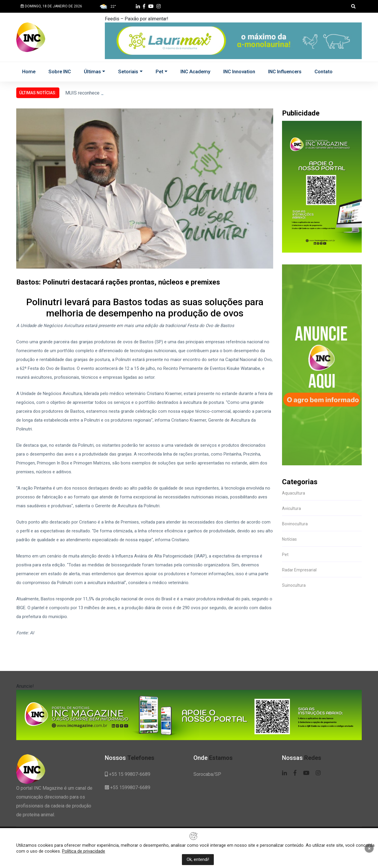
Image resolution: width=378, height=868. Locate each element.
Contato (324, 71)
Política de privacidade (84, 851)
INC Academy (195, 71)
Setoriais (128, 71)
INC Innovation (239, 71)
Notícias (289, 539)
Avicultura (291, 508)
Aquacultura (294, 493)
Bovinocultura (295, 524)
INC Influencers (285, 71)
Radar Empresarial (299, 570)
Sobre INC (60, 71)
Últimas (92, 71)
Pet (159, 71)
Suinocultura (294, 585)
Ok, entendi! (198, 859)
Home (29, 71)
